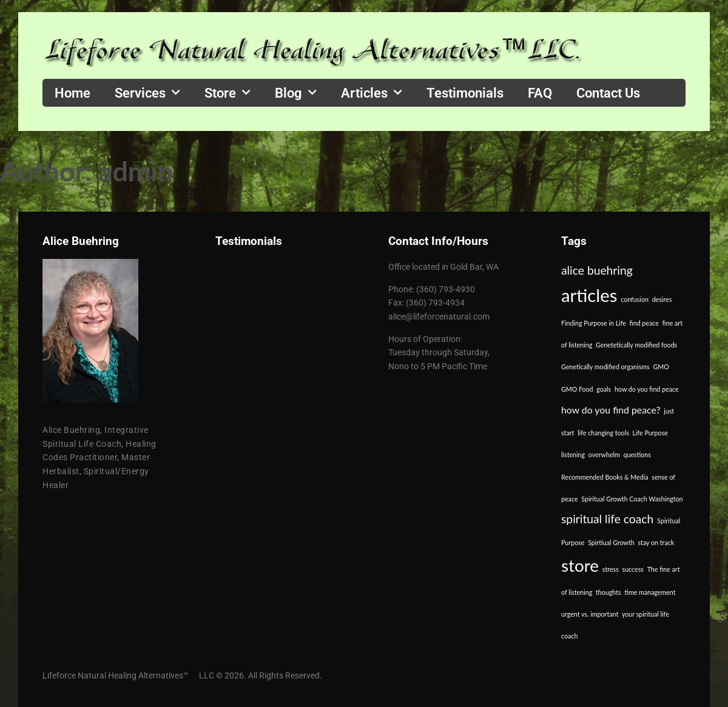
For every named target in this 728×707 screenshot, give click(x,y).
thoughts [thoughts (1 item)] (608, 592)
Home (72, 93)
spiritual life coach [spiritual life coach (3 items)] (607, 519)
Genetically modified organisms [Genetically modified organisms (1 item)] (605, 367)
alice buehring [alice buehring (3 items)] (597, 270)
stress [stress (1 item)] (611, 569)
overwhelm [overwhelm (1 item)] (604, 454)
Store (227, 93)
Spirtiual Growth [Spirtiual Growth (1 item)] (611, 542)
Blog (296, 93)
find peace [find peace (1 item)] (644, 323)
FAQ (540, 93)
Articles (372, 93)
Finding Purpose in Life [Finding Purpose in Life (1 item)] (594, 323)
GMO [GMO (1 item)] (661, 367)
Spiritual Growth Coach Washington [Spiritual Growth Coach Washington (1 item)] (632, 499)
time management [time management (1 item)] (650, 592)
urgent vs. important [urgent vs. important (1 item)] (590, 614)
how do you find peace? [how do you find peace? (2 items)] (611, 410)
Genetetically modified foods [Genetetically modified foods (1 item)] (636, 345)
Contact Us (608, 93)
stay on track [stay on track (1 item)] (656, 542)
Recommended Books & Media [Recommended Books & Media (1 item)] (605, 477)
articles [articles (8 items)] (589, 295)
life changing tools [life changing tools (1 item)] (603, 433)
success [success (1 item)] (633, 569)
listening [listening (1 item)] (573, 454)
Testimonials (465, 93)
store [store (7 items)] (580, 565)
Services (147, 93)
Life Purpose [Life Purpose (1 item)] (650, 433)
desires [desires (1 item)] (662, 299)
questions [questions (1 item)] (637, 454)
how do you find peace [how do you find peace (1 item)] (647, 389)
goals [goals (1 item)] (604, 389)
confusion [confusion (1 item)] (635, 299)
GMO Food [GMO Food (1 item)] (577, 389)
